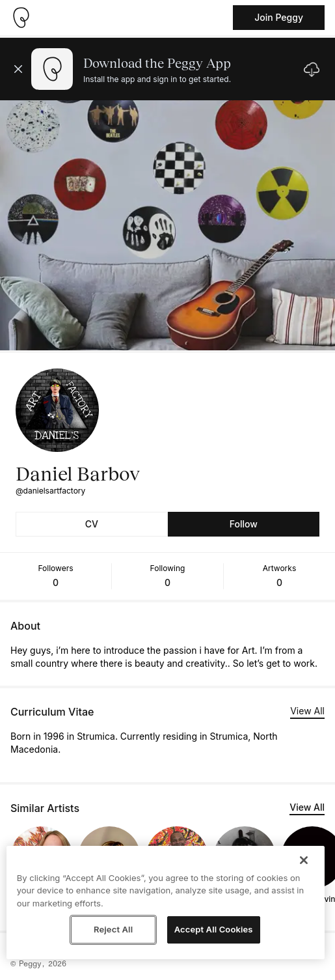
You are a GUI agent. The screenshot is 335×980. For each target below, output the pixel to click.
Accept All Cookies (214, 929)
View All (307, 711)
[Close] (304, 860)
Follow (244, 524)
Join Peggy (279, 17)
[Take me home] (21, 18)
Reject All (113, 929)
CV (92, 524)
